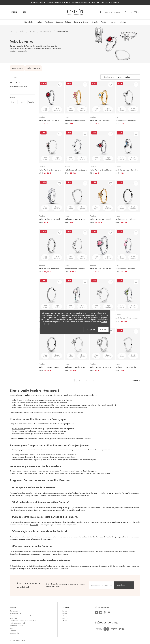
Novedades (29, 22)
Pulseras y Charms (81, 22)
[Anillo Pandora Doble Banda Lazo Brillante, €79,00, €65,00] (51, 196)
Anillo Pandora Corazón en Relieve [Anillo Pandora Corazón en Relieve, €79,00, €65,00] (127, 121)
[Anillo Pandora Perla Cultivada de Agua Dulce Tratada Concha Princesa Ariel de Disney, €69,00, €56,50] (77, 295)
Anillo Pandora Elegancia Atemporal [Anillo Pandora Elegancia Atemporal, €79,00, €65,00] (101, 367)
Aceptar (103, 329)
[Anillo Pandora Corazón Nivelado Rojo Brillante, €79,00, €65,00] (51, 97)
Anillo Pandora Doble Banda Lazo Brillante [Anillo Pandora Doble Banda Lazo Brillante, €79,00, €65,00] (50, 219)
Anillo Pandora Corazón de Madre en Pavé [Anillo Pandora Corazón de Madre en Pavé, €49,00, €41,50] (76, 269)
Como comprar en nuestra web (21, 616)
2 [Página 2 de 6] (80, 380)
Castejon (65, 616)
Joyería (13, 12)
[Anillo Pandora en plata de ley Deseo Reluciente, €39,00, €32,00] (77, 196)
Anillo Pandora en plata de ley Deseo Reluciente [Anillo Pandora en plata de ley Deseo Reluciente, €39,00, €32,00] (76, 219)
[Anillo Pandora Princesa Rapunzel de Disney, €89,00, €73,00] (77, 97)
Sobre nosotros (15, 611)
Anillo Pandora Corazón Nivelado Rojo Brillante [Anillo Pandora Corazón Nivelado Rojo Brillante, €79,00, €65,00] (50, 121)
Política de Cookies (16, 626)
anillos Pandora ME (124, 493)
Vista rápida (45, 109)
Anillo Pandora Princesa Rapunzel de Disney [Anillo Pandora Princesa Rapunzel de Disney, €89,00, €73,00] (76, 121)
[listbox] (127, 77)
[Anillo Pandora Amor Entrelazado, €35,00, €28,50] (51, 245)
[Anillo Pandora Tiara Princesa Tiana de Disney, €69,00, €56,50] (128, 295)
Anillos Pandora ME (18, 405)
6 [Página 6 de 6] (93, 380)
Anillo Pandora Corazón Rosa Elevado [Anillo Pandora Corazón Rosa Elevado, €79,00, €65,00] (101, 269)
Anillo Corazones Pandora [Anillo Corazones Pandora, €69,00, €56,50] (49, 367)
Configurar (90, 329)
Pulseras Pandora (18, 429)
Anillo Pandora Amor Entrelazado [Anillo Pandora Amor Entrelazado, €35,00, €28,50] (50, 269)
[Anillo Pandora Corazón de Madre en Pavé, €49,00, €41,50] (77, 245)
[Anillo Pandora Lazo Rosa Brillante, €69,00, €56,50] (128, 245)
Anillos (39, 22)
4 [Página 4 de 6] (86, 380)
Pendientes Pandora (19, 434)
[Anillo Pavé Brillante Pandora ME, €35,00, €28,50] (51, 295)
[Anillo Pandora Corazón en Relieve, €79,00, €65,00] (128, 97)
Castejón (95, 22)
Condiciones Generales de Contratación (24, 621)
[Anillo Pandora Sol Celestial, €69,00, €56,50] (102, 196)
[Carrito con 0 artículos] (137, 12)
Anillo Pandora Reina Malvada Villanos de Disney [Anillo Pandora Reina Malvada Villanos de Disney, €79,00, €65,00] (101, 170)
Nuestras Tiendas (16, 613)
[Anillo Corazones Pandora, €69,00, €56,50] (51, 344)
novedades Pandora (59, 471)
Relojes (25, 12)
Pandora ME (34, 525)
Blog (11, 628)
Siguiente (136, 380)
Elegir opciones (57, 109)
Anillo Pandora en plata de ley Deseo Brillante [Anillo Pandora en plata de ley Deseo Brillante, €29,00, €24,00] (127, 367)
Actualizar (31, 102)
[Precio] (22, 98)
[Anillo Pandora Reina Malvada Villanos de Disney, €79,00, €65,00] (102, 147)
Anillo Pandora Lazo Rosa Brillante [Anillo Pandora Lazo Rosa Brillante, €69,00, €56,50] (127, 269)
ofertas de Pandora (74, 471)
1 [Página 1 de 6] (76, 380)
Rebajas (123, 22)
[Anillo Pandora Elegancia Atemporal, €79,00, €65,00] (102, 344)
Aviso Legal (14, 618)
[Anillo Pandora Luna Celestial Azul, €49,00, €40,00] (128, 147)
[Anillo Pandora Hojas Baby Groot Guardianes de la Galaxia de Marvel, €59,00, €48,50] (77, 147)
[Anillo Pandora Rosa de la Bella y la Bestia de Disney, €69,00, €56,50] (51, 147)
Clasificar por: (109, 77)
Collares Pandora (18, 431)
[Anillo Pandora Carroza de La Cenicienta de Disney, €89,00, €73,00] (102, 97)
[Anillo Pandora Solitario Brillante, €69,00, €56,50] (102, 295)
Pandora (104, 22)
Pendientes (49, 22)
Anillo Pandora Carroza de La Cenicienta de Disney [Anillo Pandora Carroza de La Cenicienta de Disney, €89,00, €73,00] (101, 121)
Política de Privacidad (17, 623)
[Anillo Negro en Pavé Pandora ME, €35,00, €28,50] (128, 196)
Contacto (13, 631)
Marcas (114, 22)
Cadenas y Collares (64, 22)
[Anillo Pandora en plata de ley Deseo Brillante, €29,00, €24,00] (128, 344)
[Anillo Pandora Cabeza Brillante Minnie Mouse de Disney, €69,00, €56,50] (77, 344)
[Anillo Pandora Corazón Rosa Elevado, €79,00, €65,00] (102, 245)
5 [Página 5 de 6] (90, 380)
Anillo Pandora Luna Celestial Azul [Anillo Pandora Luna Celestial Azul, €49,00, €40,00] (127, 170)
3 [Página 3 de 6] (83, 380)
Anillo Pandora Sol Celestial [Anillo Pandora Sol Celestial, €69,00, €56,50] (100, 219)
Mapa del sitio (15, 633)
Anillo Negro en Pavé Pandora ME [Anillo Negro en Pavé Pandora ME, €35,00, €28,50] (127, 219)
